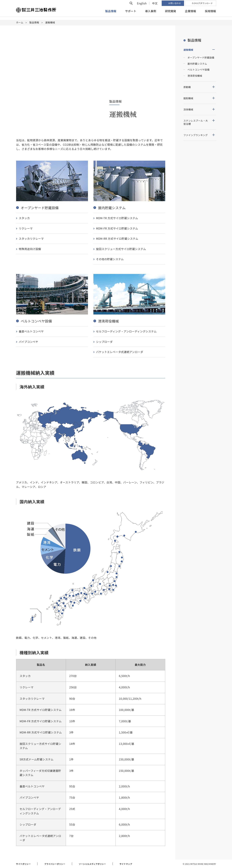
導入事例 (151, 14)
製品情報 (34, 22)
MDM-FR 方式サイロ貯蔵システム (117, 228)
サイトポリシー (23, 864)
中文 (155, 6)
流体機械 (188, 109)
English (142, 6)
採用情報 (210, 14)
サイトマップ (126, 864)
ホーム (20, 22)
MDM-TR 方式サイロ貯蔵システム (117, 218)
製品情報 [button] (111, 14)
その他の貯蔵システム (110, 259)
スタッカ (24, 218)
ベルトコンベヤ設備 (199, 70)
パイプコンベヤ (29, 342)
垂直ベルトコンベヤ (31, 331)
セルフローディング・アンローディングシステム (126, 331)
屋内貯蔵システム (197, 64)
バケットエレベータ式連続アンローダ (120, 352)
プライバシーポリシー (55, 864)
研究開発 (171, 14)
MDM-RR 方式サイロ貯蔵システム (117, 239)
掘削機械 (188, 98)
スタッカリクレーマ (31, 239)
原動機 (187, 87)
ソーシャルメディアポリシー (92, 864)
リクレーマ (26, 228)
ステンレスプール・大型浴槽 (196, 122)
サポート (131, 14)
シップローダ (104, 342)
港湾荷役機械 (195, 76)
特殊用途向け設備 (30, 249)
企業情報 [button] (190, 14)
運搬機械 (188, 50)
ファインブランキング (196, 135)
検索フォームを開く (131, 6)
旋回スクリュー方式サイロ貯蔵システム (121, 249)
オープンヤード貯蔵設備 (201, 58)
